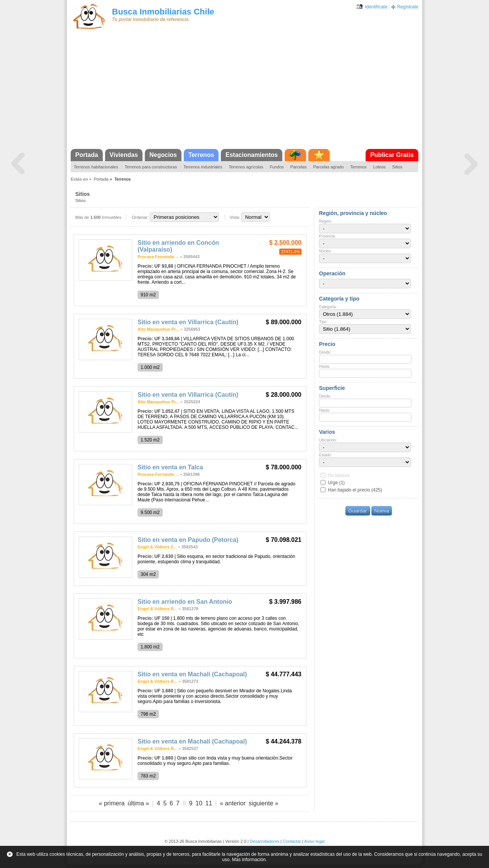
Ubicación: (328, 440)
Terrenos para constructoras (151, 167)
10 (199, 803)
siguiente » (263, 803)
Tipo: (323, 322)
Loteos (380, 167)
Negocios (163, 155)
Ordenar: (140, 217)
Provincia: (327, 236)
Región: (325, 221)
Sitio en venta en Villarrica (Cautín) (188, 322)
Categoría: (328, 307)
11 (209, 803)
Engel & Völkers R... (157, 609)
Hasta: (325, 366)
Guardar (358, 511)
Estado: (325, 455)
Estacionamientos (252, 155)
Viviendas (124, 155)
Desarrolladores (265, 841)
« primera (112, 803)
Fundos (277, 167)
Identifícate (376, 7)
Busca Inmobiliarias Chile (163, 12)
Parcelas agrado (329, 167)
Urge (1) (336, 483)
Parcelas (299, 167)
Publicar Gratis (392, 155)
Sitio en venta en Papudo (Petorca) (188, 540)
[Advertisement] (244, 92)
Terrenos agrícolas (246, 167)
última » (138, 803)
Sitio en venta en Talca (170, 467)
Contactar (292, 841)
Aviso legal (314, 841)
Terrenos (201, 155)
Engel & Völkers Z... (157, 547)
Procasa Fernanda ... (158, 257)
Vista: (235, 217)
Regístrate (408, 7)
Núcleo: (325, 251)
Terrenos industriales (203, 167)
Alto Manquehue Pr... (158, 329)
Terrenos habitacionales (96, 167)
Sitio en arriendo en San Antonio (185, 602)
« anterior (233, 803)
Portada (87, 155)
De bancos (339, 475)
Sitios (398, 167)
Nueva (382, 511)
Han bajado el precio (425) (355, 490)
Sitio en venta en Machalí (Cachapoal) (192, 674)
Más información (249, 860)
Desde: (325, 352)
